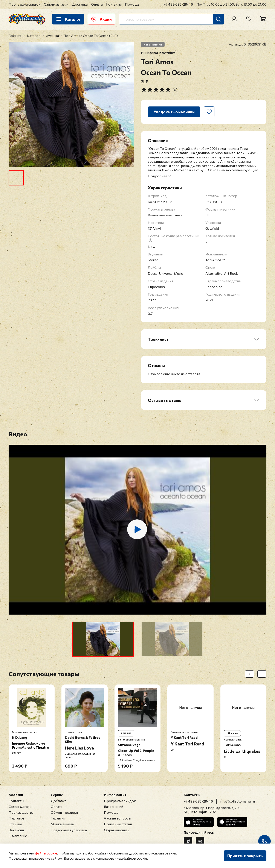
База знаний (114, 807)
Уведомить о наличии (174, 112)
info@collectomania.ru (237, 801)
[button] (103, 639)
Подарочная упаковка (69, 830)
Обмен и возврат (64, 812)
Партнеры (17, 818)
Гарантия (58, 818)
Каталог (68, 19)
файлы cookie (46, 853)
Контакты (114, 4)
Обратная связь (117, 830)
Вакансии (16, 830)
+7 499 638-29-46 (178, 4)
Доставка (80, 4)
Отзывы (15, 824)
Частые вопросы (118, 818)
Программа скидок (24, 4)
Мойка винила (62, 824)
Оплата (97, 4)
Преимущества (21, 812)
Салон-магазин (56, 4)
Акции (102, 19)
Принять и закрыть (245, 856)
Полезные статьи (118, 824)
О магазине (18, 836)
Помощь (132, 4)
